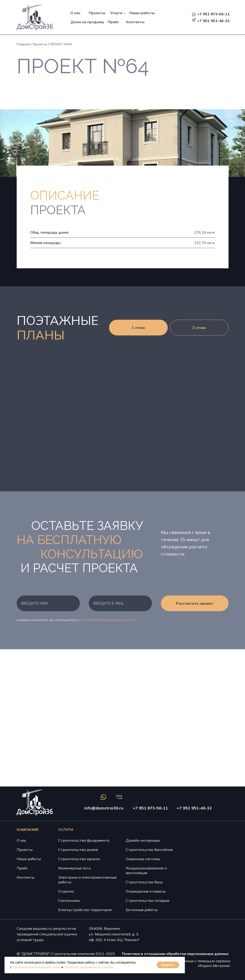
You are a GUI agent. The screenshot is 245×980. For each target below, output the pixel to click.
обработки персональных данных (89, 967)
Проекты (97, 13)
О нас (75, 13)
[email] (120, 603)
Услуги (116, 13)
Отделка (66, 891)
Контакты (135, 22)
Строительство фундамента (84, 840)
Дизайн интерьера (143, 840)
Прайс (113, 22)
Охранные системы (143, 859)
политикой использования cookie (37, 967)
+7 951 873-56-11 (213, 14)
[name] (48, 603)
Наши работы (142, 13)
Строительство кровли (79, 859)
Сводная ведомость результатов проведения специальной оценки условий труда (47, 934)
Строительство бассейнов (149, 850)
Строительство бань (144, 882)
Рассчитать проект (195, 603)
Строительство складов (148, 900)
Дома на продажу (87, 22)
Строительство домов (78, 850)
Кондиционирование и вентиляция (146, 870)
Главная (23, 44)
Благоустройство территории (85, 910)
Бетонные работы (142, 910)
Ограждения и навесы (146, 891)
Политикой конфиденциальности (108, 620)
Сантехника (69, 900)
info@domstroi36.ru (104, 808)
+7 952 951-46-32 (213, 21)
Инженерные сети (74, 868)
